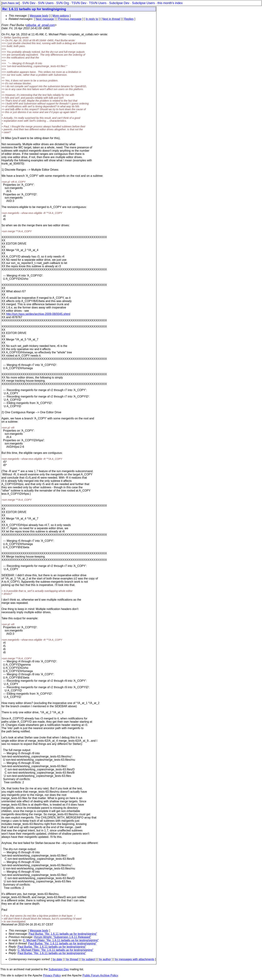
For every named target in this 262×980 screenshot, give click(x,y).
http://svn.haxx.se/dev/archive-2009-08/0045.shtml (38, 314)
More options (61, 16)
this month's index (170, 3)
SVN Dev (29, 3)
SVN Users (46, 3)
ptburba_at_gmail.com (41, 25)
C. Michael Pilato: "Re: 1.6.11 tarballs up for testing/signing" (61, 940)
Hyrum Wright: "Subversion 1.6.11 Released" (63, 937)
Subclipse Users (143, 3)
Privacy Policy (52, 975)
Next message (45, 19)
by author (105, 959)
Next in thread (111, 19)
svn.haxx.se (11, 3)
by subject (89, 959)
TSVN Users (98, 3)
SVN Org (62, 3)
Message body (39, 16)
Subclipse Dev (119, 3)
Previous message (70, 19)
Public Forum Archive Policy (100, 975)
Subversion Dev (59, 969)
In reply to (92, 19)
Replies (129, 19)
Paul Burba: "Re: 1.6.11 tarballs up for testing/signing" (63, 934)
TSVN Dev (79, 3)
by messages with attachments (135, 959)
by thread (72, 959)
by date (57, 959)
